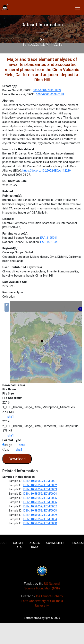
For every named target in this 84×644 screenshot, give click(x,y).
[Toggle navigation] (78, 7)
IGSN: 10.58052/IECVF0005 (40, 498)
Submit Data (18, 545)
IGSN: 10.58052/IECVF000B (40, 523)
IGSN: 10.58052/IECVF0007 (40, 507)
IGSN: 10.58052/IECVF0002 (40, 485)
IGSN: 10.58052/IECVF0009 (40, 515)
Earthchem (31, 618)
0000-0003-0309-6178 (50, 95)
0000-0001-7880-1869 (47, 90)
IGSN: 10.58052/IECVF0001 (40, 481)
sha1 (11, 417)
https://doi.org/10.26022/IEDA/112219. (47, 171)
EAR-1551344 (49, 242)
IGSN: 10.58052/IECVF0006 (40, 502)
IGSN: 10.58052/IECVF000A (40, 519)
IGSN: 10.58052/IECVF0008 (40, 511)
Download (17, 459)
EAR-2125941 (49, 238)
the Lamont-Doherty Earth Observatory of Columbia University (42, 601)
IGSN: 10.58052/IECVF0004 (40, 494)
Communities (55, 543)
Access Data (35, 545)
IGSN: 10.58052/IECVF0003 (40, 489)
